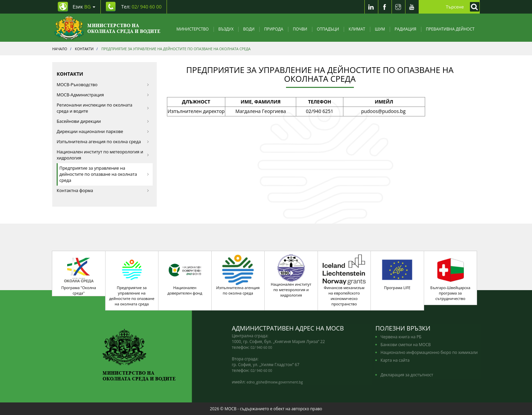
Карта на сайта (395, 360)
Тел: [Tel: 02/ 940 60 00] (141, 7)
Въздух (226, 29)
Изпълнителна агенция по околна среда (103, 142)
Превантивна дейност (450, 29)
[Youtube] (412, 7)
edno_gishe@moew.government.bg (275, 382)
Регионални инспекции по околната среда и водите (103, 108)
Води (249, 29)
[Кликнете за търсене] (473, 7)
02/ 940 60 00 (261, 347)
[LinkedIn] (371, 7)
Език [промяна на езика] (84, 7)
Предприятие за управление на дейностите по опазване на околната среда (104, 174)
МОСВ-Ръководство (103, 85)
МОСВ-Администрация (103, 95)
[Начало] (107, 28)
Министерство (193, 29)
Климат (357, 29)
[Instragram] (398, 7)
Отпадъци (328, 29)
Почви (300, 29)
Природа (274, 29)
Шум (380, 29)
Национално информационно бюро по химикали (429, 352)
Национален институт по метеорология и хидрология (103, 155)
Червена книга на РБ (401, 337)
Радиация (405, 29)
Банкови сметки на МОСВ (405, 344)
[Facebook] (385, 7)
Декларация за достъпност (407, 375)
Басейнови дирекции (103, 121)
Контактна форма (103, 191)
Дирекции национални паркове (103, 131)
